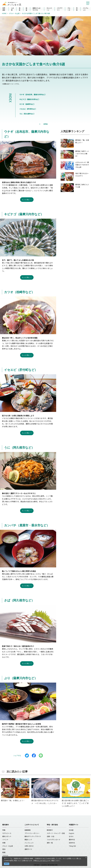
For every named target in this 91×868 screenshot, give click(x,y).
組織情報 (28, 830)
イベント (5, 840)
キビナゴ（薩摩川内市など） (30, 99)
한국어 (71, 836)
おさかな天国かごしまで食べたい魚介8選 (36, 13)
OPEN (45, 124)
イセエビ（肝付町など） (28, 109)
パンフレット (86, 9)
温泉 (20, 9)
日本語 (71, 830)
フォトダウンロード (54, 840)
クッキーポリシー (43, 861)
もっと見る (26, 200)
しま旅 (12, 9)
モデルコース (7, 833)
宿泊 (4, 849)
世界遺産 (4, 9)
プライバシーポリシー (32, 833)
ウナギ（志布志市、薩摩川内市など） (33, 94)
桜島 (26, 9)
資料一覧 (50, 843)
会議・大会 (51, 836)
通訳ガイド (28, 849)
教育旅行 (50, 830)
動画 (4, 852)
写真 (77, 9)
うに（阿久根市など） (27, 114)
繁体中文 (72, 840)
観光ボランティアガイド (33, 836)
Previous (1, 791)
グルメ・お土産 (14, 13)
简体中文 (72, 843)
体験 (4, 843)
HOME (4, 13)
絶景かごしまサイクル (37, 9)
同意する (7, 864)
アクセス (5, 856)
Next (90, 791)
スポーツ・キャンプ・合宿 (56, 833)
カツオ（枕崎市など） (27, 104)
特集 (4, 830)
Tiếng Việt (72, 846)
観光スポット (7, 836)
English (71, 833)
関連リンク (28, 840)
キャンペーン (49, 9)
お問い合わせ (29, 846)
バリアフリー (60, 9)
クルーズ (69, 9)
